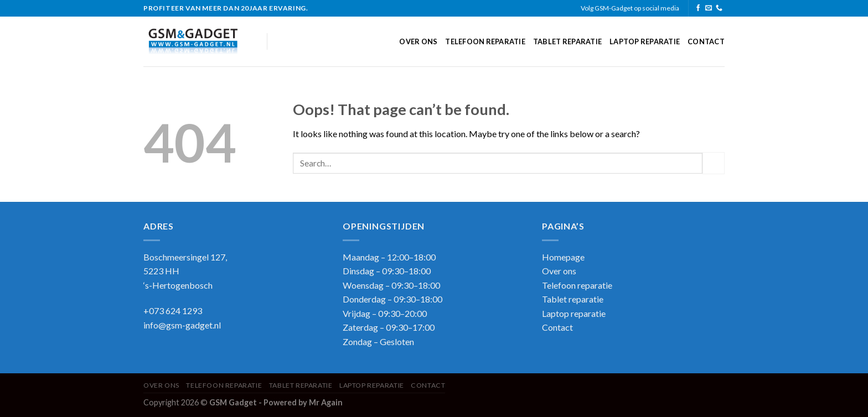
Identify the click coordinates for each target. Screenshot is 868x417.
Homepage (563, 257)
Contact (706, 41)
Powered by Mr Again (303, 402)
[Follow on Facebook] (698, 8)
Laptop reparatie (645, 41)
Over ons (418, 41)
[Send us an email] (709, 8)
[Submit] (714, 163)
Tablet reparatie (567, 41)
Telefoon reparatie (485, 41)
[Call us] (719, 8)
